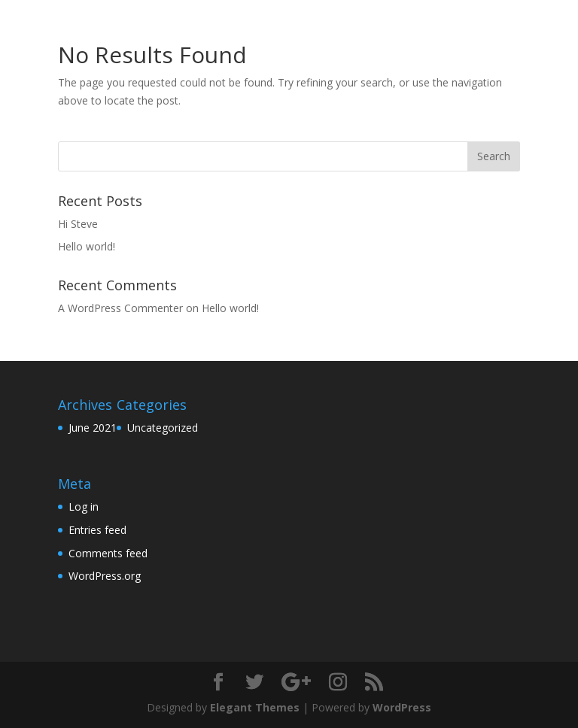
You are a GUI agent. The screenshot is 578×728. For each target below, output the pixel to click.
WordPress (402, 707)
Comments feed (108, 553)
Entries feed (97, 530)
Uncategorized (163, 428)
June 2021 (93, 428)
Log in (84, 507)
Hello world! (87, 246)
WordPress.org (105, 576)
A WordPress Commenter (120, 308)
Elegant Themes (255, 707)
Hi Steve (78, 224)
